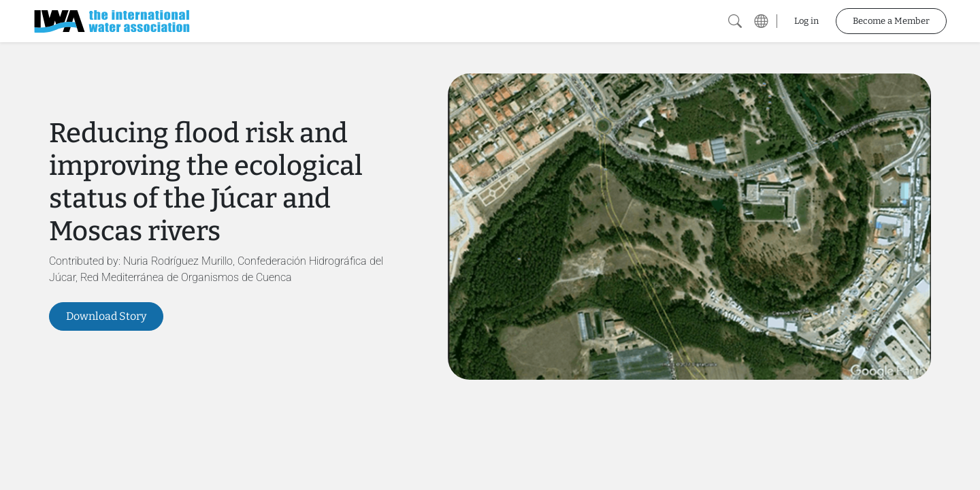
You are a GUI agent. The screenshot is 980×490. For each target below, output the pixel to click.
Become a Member (891, 21)
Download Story (106, 316)
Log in (806, 21)
